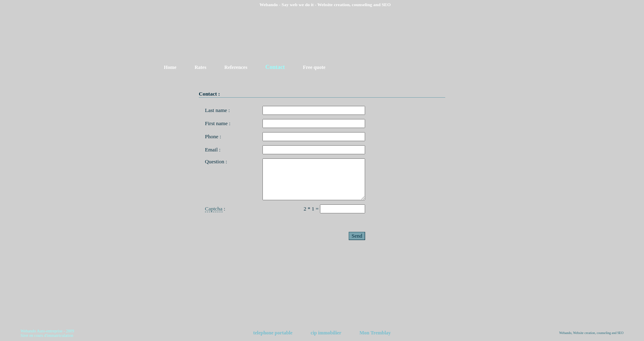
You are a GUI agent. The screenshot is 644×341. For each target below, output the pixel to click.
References (236, 67)
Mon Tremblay (375, 333)
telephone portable (273, 333)
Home (170, 67)
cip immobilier (326, 333)
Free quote (314, 67)
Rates (201, 67)
